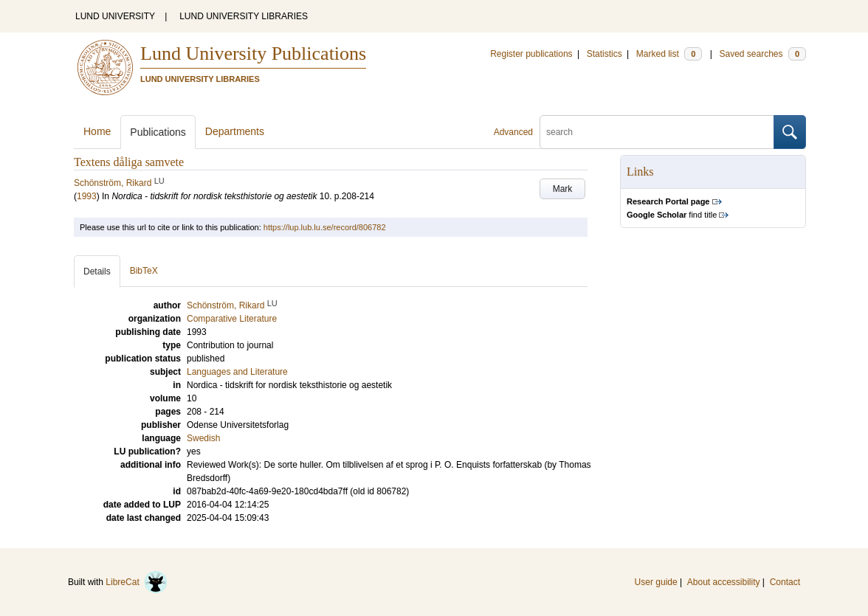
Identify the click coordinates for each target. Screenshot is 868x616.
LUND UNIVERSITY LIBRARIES (244, 16)
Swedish (203, 438)
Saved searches (762, 54)
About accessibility (724, 582)
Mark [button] (563, 189)
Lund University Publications (253, 53)
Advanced (513, 132)
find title (672, 215)
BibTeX (144, 271)
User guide (656, 582)
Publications (158, 132)
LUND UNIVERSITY (115, 16)
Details (97, 271)
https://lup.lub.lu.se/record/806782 (325, 227)
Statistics (604, 54)
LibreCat (137, 582)
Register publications (531, 54)
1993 (87, 196)
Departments (235, 131)
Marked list (669, 54)
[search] (657, 132)
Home (97, 131)
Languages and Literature (237, 372)
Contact (785, 582)
